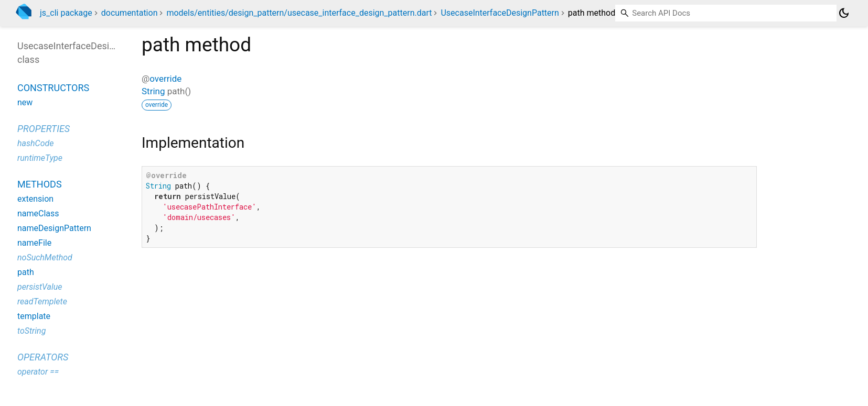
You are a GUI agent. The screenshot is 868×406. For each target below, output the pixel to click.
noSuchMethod (45, 257)
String (153, 91)
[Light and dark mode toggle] (844, 13)
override (165, 79)
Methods (40, 184)
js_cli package (66, 13)
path (26, 272)
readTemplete (42, 301)
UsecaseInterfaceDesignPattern (500, 13)
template (34, 316)
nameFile (34, 243)
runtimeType (40, 158)
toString (31, 331)
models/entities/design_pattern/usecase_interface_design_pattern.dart (299, 13)
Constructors (53, 88)
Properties (44, 129)
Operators (43, 357)
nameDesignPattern (54, 228)
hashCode (35, 143)
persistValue (40, 287)
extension (35, 199)
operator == (38, 372)
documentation (130, 13)
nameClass (38, 213)
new (25, 102)
